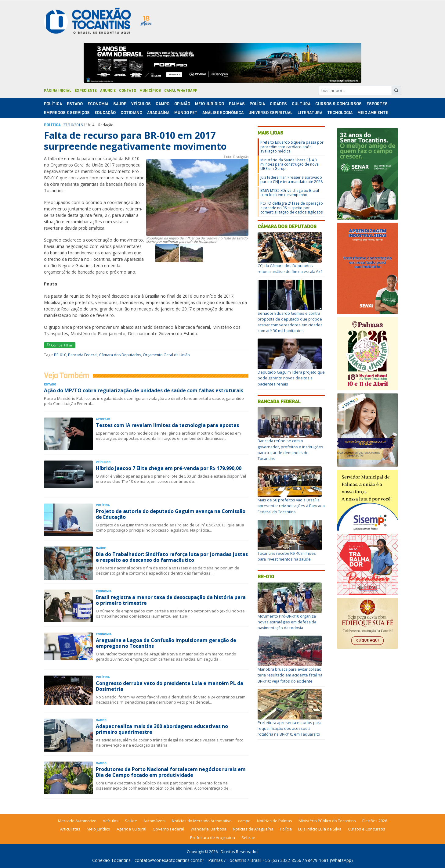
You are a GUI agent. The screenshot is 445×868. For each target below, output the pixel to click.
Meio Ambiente (373, 113)
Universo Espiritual (271, 113)
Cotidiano (131, 113)
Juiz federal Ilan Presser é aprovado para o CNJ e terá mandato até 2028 (291, 179)
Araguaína (158, 113)
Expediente (86, 91)
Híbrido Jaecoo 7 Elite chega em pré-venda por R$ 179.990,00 (169, 468)
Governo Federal (168, 829)
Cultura (301, 104)
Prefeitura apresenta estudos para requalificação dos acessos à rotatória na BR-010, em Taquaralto (289, 728)
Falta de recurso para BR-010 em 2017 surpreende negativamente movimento (135, 141)
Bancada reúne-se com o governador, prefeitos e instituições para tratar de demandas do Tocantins (290, 450)
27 (65, 125)
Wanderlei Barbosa (208, 829)
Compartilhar (60, 345)
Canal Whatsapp (181, 91)
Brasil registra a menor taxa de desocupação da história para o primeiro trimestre (171, 600)
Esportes (377, 104)
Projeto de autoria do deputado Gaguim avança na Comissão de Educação (171, 514)
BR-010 (60, 355)
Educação (105, 113)
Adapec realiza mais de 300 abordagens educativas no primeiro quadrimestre (162, 729)
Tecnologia (340, 113)
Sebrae (248, 838)
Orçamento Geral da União (166, 355)
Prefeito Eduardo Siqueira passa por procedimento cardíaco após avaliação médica (292, 147)
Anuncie (108, 91)
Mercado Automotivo (77, 821)
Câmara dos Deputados (120, 355)
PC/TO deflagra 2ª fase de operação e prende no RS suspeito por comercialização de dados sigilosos (292, 208)
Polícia (286, 829)
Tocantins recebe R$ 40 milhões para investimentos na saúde (287, 556)
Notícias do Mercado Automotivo (202, 821)
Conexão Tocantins (111, 860)
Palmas (237, 104)
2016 (78, 125)
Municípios (150, 91)
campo (244, 821)
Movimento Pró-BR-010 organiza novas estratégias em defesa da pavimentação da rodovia (287, 622)
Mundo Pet (186, 113)
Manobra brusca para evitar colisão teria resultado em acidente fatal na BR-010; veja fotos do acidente (290, 675)
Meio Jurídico (210, 104)
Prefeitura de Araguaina (213, 838)
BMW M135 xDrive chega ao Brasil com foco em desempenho (290, 193)
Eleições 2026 (375, 821)
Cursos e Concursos (367, 829)
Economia (98, 104)
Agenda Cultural (131, 829)
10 (71, 125)
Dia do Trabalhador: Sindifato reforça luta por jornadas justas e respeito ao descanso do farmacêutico (172, 557)
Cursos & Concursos (338, 104)
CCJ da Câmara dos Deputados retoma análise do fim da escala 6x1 (290, 269)
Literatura (310, 113)
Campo (163, 104)
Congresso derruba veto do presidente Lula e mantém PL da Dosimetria (170, 686)
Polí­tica (53, 104)
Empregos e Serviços (67, 113)
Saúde (120, 104)
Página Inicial (58, 91)
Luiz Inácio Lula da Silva (320, 829)
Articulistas (70, 829)
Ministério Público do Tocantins (327, 821)
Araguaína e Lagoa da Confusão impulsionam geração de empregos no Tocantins (166, 643)
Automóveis (154, 821)
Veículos (141, 104)
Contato (128, 91)
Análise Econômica (223, 113)
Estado (75, 104)
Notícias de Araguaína (253, 829)
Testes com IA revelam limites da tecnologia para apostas (167, 425)
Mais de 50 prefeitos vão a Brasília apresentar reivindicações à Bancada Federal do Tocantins (291, 506)
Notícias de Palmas (275, 821)
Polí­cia (257, 104)
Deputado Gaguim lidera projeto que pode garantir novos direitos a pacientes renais (291, 378)
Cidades (278, 104)
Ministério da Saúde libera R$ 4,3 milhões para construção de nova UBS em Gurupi (289, 164)
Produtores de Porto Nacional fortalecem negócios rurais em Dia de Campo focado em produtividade (171, 772)
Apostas (103, 419)
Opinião (182, 104)
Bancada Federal (83, 355)
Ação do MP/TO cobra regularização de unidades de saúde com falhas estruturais (144, 390)
